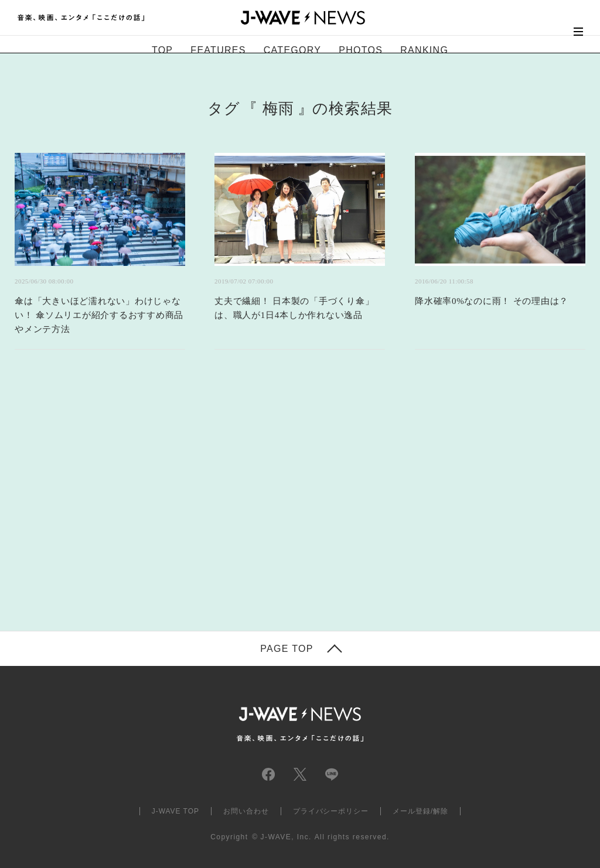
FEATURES (218, 50)
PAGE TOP (287, 649)
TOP (162, 50)
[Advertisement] (183, 505)
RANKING (424, 50)
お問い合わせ (246, 811)
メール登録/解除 (420, 811)
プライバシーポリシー (331, 811)
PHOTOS (361, 50)
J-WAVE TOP (175, 811)
